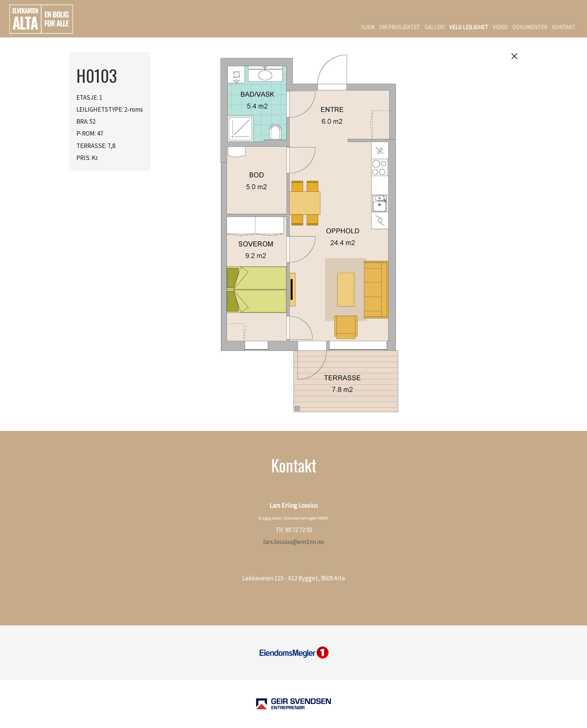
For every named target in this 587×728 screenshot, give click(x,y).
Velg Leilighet (469, 27)
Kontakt (564, 27)
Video (500, 27)
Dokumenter (530, 27)
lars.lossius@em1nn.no (293, 542)
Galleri (435, 27)
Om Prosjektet (399, 27)
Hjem (368, 27)
